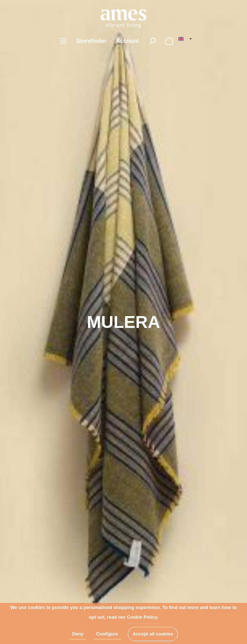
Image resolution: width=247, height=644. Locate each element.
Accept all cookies (153, 634)
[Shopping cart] (169, 41)
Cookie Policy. (142, 617)
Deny (78, 634)
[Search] (152, 41)
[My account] (127, 41)
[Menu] (63, 41)
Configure (107, 634)
